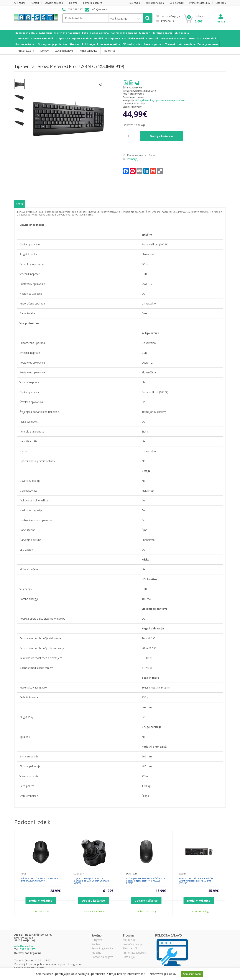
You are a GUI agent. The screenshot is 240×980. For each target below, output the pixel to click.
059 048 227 (27, 949)
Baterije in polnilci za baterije (34, 33)
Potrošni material (133, 38)
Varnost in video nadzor (180, 44)
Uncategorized (154, 44)
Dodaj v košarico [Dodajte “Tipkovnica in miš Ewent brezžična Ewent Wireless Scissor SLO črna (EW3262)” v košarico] (199, 900)
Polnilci (98, 38)
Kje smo (73, 3)
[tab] (19, 204)
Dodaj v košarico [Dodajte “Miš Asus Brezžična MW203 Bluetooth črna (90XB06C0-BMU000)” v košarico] (41, 900)
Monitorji (145, 33)
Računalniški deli (26, 44)
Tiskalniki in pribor (109, 44)
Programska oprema (174, 38)
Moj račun (135, 3)
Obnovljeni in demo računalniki (35, 38)
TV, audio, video (132, 44)
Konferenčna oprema (124, 33)
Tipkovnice (160, 100)
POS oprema (112, 38)
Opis (19, 204)
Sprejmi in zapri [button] (192, 974)
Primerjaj (167, 21)
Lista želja (221, 3)
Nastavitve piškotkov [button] (163, 974)
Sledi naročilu (177, 3)
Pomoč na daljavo (93, 3)
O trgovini (19, 3)
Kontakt (35, 3)
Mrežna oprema (163, 33)
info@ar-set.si (24, 946)
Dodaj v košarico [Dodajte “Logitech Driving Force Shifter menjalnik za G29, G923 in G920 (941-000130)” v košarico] (93, 900)
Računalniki (210, 38)
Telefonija (88, 44)
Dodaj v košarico (161, 136)
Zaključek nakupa (155, 3)
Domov (44, 51)
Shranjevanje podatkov (53, 44)
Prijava (221, 20)
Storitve (75, 44)
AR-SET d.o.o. (25, 51)
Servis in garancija (54, 3)
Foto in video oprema (95, 33)
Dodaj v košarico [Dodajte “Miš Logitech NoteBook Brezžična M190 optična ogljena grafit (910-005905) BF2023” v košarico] (146, 900)
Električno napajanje (67, 33)
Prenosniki (153, 38)
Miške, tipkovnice (144, 100)
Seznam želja (168, 16)
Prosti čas (195, 38)
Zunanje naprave (208, 44)
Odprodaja (63, 38)
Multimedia (182, 33)
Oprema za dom (82, 38)
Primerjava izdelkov (200, 3)
